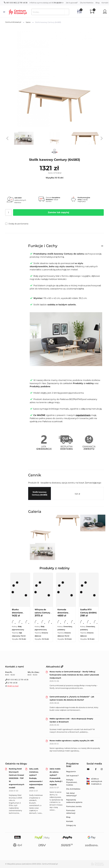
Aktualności (55, 667)
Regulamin (59, 3)
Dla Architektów (87, 3)
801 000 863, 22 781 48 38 (16, 3)
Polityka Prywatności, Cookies (72, 782)
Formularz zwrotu (74, 806)
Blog (97, 3)
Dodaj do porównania (17, 224)
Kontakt (70, 821)
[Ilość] (9, 212)
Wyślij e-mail (13, 686)
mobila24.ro (94, 784)
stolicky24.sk (94, 781)
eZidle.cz (93, 779)
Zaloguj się (71, 825)
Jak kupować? (72, 3)
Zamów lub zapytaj (58, 212)
